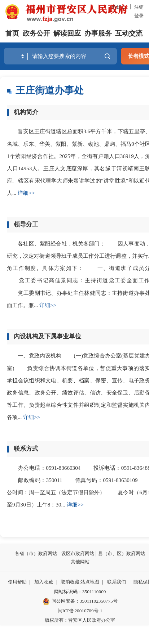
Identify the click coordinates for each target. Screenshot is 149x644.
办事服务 (98, 33)
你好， (119, 7)
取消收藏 (70, 582)
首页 (12, 33)
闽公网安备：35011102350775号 (80, 602)
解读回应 (67, 33)
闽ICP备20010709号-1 (80, 611)
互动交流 (129, 33)
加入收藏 (44, 582)
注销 (139, 7)
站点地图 (90, 582)
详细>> (26, 193)
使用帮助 (17, 582)
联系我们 (117, 582)
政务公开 (36, 33)
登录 (139, 16)
